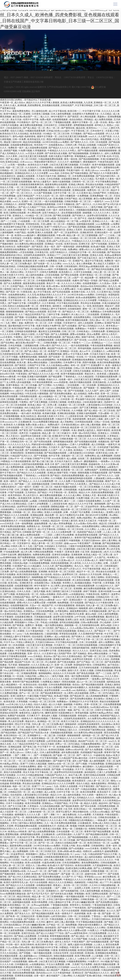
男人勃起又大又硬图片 (105, 264)
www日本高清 (7, 524)
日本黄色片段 (42, 252)
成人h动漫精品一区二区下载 (65, 221)
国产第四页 (74, 117)
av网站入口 (43, 676)
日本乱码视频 (53, 179)
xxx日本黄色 (6, 337)
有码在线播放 (11, 767)
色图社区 (87, 851)
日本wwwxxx (27, 162)
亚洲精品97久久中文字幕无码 (84, 702)
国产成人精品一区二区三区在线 (100, 411)
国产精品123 (31, 699)
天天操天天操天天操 (46, 176)
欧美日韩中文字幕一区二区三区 (51, 945)
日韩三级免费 (93, 637)
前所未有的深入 (67, 210)
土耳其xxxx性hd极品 (100, 812)
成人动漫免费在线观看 (37, 148)
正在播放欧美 (25, 422)
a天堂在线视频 (27, 252)
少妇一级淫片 (25, 487)
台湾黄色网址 (62, 611)
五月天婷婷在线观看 (89, 668)
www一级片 (62, 600)
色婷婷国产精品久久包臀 (90, 532)
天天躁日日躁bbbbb (91, 541)
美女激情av (33, 298)
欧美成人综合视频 (52, 829)
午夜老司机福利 (106, 162)
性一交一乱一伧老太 (55, 608)
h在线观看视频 (20, 962)
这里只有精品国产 (26, 196)
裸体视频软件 (90, 162)
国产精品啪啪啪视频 (79, 153)
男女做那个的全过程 (86, 399)
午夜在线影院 (112, 815)
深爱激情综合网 (111, 168)
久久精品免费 (38, 329)
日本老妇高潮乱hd (70, 425)
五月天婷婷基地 (35, 227)
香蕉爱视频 (106, 139)
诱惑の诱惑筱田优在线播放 (60, 139)
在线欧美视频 (22, 580)
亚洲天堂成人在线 (105, 453)
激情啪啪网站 (45, 673)
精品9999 (104, 803)
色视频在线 (104, 442)
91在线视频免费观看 (60, 939)
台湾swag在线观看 (40, 905)
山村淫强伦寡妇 (55, 741)
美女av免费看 (94, 334)
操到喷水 (57, 306)
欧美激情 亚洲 (30, 261)
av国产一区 (78, 278)
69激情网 (115, 518)
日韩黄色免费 (98, 331)
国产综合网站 (8, 343)
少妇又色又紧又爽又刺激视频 (64, 165)
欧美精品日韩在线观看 (60, 800)
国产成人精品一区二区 (34, 128)
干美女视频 (48, 498)
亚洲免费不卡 (98, 365)
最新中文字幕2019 (31, 809)
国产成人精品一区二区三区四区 (22, 159)
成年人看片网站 (40, 447)
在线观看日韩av (73, 526)
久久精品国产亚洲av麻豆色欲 (74, 758)
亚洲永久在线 (97, 255)
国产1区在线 (81, 340)
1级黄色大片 (91, 396)
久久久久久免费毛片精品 (12, 439)
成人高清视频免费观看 (97, 696)
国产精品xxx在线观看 (94, 134)
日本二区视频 (8, 399)
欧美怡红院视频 (66, 329)
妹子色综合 (114, 665)
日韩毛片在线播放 (10, 125)
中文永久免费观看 (53, 687)
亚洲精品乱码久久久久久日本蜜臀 (32, 173)
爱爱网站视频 (12, 834)
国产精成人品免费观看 (26, 936)
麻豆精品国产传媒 (22, 447)
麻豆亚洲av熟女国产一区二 (26, 117)
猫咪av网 (33, 962)
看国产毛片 (97, 168)
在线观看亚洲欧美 (64, 168)
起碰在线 (30, 467)
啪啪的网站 (106, 388)
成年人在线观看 (86, 323)
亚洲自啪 (90, 953)
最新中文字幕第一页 (83, 122)
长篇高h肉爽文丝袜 (88, 490)
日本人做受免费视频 (61, 114)
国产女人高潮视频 (60, 334)
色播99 (76, 281)
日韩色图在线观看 (28, 396)
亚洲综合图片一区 (104, 233)
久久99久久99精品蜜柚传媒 (31, 775)
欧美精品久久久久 (110, 891)
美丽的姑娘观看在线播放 (93, 911)
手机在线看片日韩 (42, 411)
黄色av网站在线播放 (38, 363)
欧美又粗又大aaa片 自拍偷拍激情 (29, 880)
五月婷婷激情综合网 (10, 354)
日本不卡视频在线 (66, 204)
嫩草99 (50, 922)
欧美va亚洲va (53, 286)
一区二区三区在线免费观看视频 (55, 648)
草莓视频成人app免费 (85, 156)
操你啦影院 (90, 772)
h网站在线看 (108, 526)
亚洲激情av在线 (82, 168)
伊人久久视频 (109, 428)
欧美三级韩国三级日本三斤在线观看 (64, 591)
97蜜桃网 (66, 430)
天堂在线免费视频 (45, 611)
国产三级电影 (56, 668)
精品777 (27, 911)
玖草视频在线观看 (99, 473)
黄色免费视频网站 (91, 863)
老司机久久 (100, 125)
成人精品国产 (53, 970)
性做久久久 (52, 379)
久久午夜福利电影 (35, 631)
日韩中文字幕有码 (104, 710)
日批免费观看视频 (102, 317)
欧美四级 (37, 413)
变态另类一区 (55, 312)
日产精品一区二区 (87, 447)
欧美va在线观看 (33, 863)
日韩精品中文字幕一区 (80, 252)
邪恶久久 (30, 865)
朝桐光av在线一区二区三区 (29, 399)
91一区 (73, 218)
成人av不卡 (85, 351)
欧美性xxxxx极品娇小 (26, 235)
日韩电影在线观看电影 (26, 331)
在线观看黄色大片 (9, 521)
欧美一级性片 (11, 481)
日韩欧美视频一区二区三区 (78, 201)
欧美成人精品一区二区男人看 (43, 405)
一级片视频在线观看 (74, 897)
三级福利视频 (52, 634)
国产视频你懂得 (8, 668)
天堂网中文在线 (59, 250)
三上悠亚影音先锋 (75, 416)
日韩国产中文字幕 (37, 365)
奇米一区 (24, 470)
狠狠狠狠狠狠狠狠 (108, 151)
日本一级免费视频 (24, 524)
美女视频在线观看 (9, 956)
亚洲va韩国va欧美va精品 (70, 851)
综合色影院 (38, 637)
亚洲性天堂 (114, 238)
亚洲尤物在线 (100, 382)
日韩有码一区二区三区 (83, 182)
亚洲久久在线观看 (44, 233)
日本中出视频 (57, 778)
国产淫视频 (25, 953)
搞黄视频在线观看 (86, 224)
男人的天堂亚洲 (58, 817)
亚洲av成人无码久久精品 (105, 823)
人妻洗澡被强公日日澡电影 (100, 405)
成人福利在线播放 (35, 275)
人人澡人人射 (104, 529)
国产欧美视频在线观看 (96, 416)
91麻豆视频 (33, 696)
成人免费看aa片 (8, 569)
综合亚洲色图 (77, 953)
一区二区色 (53, 614)
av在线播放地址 (77, 594)
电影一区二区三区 (15, 168)
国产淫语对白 (24, 190)
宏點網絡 (26, 91)
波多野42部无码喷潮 (97, 216)
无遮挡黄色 (84, 707)
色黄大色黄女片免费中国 (61, 156)
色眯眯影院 (80, 882)
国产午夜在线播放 (67, 662)
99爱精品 (5, 461)
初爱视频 (60, 320)
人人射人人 (99, 945)
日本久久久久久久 (52, 911)
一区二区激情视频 (66, 549)
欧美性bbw (92, 128)
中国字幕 (97, 583)
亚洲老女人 (18, 216)
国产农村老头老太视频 (56, 153)
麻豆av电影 (27, 411)
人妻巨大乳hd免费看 (64, 535)
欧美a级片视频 (98, 247)
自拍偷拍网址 (8, 509)
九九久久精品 (87, 179)
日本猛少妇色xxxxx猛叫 (58, 131)
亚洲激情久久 (97, 153)
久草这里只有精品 (33, 967)
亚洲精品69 (72, 608)
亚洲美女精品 (12, 162)
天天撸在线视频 (48, 391)
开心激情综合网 (40, 111)
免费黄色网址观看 (42, 555)
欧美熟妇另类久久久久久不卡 (52, 295)
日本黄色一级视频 (32, 238)
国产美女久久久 (23, 914)
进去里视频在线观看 (72, 213)
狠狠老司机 (105, 278)
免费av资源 (94, 394)
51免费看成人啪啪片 (51, 682)
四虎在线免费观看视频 (73, 476)
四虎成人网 (63, 826)
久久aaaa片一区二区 (37, 871)
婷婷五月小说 (90, 817)
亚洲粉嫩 (97, 543)
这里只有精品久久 (51, 213)
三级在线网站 (56, 363)
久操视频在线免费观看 (59, 467)
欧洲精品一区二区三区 (49, 721)
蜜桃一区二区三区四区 (94, 309)
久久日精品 (106, 114)
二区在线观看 (93, 315)
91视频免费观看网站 (91, 744)
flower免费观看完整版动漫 (46, 422)
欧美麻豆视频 (49, 413)
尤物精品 (71, 224)
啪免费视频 (63, 603)
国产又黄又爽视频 (39, 402)
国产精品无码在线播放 (103, 269)
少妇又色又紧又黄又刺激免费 (73, 136)
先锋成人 (4, 846)
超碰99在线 (91, 874)
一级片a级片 (25, 413)
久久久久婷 (49, 566)
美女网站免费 (56, 490)
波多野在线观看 (52, 690)
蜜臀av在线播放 (78, 334)
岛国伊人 (112, 230)
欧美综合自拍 (30, 685)
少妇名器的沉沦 (14, 128)
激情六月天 (73, 671)
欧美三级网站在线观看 (15, 213)
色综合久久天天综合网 (91, 574)
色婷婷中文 (110, 402)
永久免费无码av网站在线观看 (29, 244)
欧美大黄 (22, 363)
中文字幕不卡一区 (47, 747)
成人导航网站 (67, 422)
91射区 (42, 261)
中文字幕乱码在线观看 (68, 303)
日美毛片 (25, 348)
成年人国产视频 (80, 761)
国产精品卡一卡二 (104, 631)
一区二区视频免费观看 (26, 673)
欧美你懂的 (95, 687)
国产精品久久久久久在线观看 (32, 473)
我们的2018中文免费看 (97, 515)
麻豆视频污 (47, 707)
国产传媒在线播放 (80, 173)
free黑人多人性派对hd (30, 710)
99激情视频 (40, 289)
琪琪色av (86, 919)
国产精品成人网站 (72, 337)
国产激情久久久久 (80, 142)
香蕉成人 (107, 574)
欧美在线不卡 (104, 792)
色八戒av (53, 524)
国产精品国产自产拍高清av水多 (34, 733)
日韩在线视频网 (109, 863)
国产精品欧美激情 (70, 806)
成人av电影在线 (62, 637)
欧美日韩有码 (28, 945)
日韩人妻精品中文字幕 (60, 902)
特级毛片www (60, 227)
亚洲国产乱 (78, 261)
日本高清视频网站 (71, 863)
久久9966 (98, 204)
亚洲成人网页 (69, 518)
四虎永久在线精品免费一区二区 (23, 306)
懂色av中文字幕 (35, 959)
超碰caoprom (70, 543)
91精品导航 (31, 676)
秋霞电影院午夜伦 (83, 665)
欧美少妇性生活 (8, 247)
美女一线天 (50, 247)
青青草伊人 (75, 905)
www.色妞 (55, 173)
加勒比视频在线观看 (64, 956)
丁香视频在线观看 (62, 122)
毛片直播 (114, 707)
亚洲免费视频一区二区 (101, 196)
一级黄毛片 (98, 201)
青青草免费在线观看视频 (13, 526)
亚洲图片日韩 (35, 170)
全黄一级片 (40, 976)
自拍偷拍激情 (75, 309)
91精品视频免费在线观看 (51, 159)
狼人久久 (45, 117)
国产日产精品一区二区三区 (90, 662)
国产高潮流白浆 (75, 388)
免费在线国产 (24, 247)
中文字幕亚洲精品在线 (27, 651)
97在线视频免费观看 (29, 521)
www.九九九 (69, 264)
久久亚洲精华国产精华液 (91, 634)
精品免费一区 (92, 278)
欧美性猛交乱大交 (37, 139)
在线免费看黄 (71, 668)
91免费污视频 (25, 151)
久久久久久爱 (34, 815)
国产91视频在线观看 (88, 151)
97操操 (28, 459)
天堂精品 (41, 241)
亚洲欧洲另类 (87, 233)
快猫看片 (66, 315)
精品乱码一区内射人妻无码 (64, 521)
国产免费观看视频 (27, 557)
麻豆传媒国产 (53, 976)
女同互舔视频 (66, 368)
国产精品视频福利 (39, 490)
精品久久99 (85, 493)
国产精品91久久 (104, 786)
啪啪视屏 (43, 357)
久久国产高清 (105, 136)
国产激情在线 (68, 128)
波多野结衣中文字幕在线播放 (29, 218)
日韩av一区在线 (44, 278)
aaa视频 (34, 501)
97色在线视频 (78, 481)
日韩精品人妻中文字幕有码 (53, 309)
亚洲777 (48, 227)
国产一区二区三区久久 (22, 193)
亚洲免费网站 (37, 928)
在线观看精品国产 (84, 557)
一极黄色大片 (58, 597)
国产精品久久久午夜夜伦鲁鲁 (104, 173)
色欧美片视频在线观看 (99, 218)
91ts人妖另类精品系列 (15, 671)
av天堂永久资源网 (35, 153)
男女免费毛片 (32, 391)
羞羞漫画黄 (44, 317)
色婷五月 (22, 379)
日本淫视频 (61, 798)
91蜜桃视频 (43, 394)
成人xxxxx (35, 908)
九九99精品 (59, 385)
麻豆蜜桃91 (89, 767)
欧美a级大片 (54, 865)
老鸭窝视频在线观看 (84, 125)
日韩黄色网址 (100, 509)
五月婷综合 (31, 493)
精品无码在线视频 (32, 142)
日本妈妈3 (39, 428)
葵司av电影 (18, 136)
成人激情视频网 (97, 761)
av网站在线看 (114, 351)
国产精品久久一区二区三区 (76, 312)
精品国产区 (48, 606)
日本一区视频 (55, 323)
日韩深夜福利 (71, 266)
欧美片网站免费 (83, 956)
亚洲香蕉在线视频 (109, 470)
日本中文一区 (98, 888)
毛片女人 (24, 478)
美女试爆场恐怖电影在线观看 (78, 478)
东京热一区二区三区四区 (76, 885)
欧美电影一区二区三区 (107, 826)
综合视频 (43, 685)
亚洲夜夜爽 (77, 555)
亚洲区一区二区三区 (32, 201)
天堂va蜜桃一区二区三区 (53, 224)
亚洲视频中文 (45, 730)
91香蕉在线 (113, 193)
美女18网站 (38, 512)
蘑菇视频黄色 (91, 461)
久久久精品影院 (86, 377)
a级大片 (20, 391)
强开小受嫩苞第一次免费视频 (74, 196)
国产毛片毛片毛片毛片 (38, 894)
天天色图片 (86, 165)
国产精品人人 (26, 481)
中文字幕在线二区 (80, 131)
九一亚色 (87, 306)
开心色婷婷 (106, 622)
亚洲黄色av (12, 207)
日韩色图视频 (70, 490)
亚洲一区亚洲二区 (93, 704)
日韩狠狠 (27, 532)
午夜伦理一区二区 (62, 278)
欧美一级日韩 (42, 589)
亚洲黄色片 (114, 244)
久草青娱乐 (113, 436)
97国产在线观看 (16, 493)
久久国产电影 (43, 334)
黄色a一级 (62, 391)
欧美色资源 (36, 134)
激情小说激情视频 (62, 182)
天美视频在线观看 (43, 617)
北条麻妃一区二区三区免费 (72, 405)
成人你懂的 (38, 792)
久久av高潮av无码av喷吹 (86, 524)
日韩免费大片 (114, 524)
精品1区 (103, 524)
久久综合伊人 (32, 168)
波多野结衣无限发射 (31, 436)
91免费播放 (51, 261)
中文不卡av (6, 111)
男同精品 (89, 120)
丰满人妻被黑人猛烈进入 (84, 430)
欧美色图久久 (66, 272)
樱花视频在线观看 (46, 235)
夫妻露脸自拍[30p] (72, 306)
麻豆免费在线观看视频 (32, 125)
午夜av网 (61, 235)
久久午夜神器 (49, 303)
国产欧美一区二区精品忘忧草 (18, 840)
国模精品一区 (64, 176)
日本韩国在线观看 (84, 422)
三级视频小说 (81, 829)
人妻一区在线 (101, 122)
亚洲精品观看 (79, 190)
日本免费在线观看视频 (84, 176)
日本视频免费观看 (45, 281)
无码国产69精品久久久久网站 (92, 928)
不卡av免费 (48, 258)
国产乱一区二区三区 (84, 710)
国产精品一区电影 (89, 281)
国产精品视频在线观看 (56, 453)
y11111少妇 (105, 837)
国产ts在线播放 (70, 326)
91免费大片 (94, 962)
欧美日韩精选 (70, 741)
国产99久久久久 (60, 346)
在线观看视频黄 (60, 120)
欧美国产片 (54, 351)
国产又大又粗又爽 (17, 806)
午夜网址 (18, 337)
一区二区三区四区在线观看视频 (17, 182)
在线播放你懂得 (44, 885)
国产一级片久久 (84, 204)
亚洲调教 (43, 572)
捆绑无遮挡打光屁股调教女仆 (60, 713)
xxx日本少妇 (12, 704)
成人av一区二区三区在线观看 (91, 682)
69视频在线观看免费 (35, 131)
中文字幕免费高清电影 (107, 182)
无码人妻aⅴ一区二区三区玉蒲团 (105, 320)
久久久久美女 (112, 676)
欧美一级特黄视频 (9, 241)
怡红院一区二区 (75, 396)
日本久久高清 (24, 591)
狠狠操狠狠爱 (74, 736)
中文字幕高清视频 (20, 758)
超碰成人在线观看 (26, 176)
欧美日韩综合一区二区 (15, 736)
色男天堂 (24, 433)
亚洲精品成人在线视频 (22, 620)
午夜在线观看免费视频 (102, 346)
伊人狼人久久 (78, 315)
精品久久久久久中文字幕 (81, 504)
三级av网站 (41, 865)
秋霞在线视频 (41, 719)
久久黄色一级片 (113, 179)
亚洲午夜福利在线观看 (103, 580)
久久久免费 (65, 481)
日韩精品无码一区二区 (22, 442)
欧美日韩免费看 (88, 792)
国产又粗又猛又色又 (101, 187)
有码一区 (75, 365)
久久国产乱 (100, 557)
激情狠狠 (102, 357)
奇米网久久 (113, 557)
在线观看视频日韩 (24, 586)
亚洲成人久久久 (100, 221)
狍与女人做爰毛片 (43, 182)
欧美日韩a (13, 583)
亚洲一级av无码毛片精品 (87, 139)
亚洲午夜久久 (103, 337)
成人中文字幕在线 (58, 111)
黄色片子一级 (53, 283)
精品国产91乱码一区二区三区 (62, 348)
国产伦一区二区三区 (42, 122)
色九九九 (113, 286)
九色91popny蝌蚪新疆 (62, 317)
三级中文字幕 (53, 315)
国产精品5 (56, 476)
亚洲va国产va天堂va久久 (59, 241)
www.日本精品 (35, 656)
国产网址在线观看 (70, 275)
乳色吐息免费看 (39, 348)
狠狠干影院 (63, 473)
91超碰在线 (51, 329)
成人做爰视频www (29, 956)
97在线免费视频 (40, 190)
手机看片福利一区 (75, 170)
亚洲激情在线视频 (34, 453)
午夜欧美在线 (93, 594)
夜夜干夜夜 (110, 368)
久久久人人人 (109, 241)
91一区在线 (90, 357)
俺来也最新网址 (113, 348)
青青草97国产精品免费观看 (88, 538)
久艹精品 (116, 218)
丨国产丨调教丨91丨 (23, 755)
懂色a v (114, 781)
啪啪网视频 (37, 577)
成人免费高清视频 (104, 120)
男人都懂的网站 (102, 518)
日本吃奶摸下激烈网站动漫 (33, 614)
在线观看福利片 (52, 430)
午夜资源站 (22, 374)
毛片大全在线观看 (39, 882)
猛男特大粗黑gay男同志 (102, 713)
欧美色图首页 (79, 781)
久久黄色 (68, 450)
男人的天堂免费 (16, 721)
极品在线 (81, 128)
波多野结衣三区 (70, 574)
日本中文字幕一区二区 (64, 193)
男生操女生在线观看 (106, 572)
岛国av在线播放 (48, 594)
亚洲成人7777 (54, 255)
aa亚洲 (114, 360)
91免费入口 (16, 911)
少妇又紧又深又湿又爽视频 (75, 255)
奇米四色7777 (41, 145)
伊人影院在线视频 (81, 580)
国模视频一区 (72, 625)
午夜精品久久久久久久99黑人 (62, 151)
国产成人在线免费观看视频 (24, 572)
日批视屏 (62, 736)
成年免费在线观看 (70, 752)
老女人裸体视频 (84, 264)
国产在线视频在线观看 (86, 442)
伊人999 (95, 498)
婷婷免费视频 (83, 247)
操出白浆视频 (53, 470)
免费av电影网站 (85, 518)
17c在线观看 (24, 221)
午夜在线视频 (57, 919)
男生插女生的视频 (95, 185)
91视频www (102, 769)
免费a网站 (73, 250)
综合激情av (107, 724)
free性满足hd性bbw (99, 707)
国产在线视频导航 (70, 891)
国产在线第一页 (42, 264)
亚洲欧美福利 (43, 916)
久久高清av (105, 283)
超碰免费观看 (41, 524)
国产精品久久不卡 (22, 738)
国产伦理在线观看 (43, 442)
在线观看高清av (57, 145)
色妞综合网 (98, 348)
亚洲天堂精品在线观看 (39, 250)
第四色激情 (98, 306)
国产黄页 (24, 430)
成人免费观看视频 (53, 354)
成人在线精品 (80, 394)
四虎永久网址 (17, 272)
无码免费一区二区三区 (12, 351)
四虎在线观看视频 (60, 563)
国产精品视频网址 (64, 566)
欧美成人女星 (26, 639)
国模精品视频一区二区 (99, 227)
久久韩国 (106, 487)
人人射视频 (98, 956)
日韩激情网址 (98, 846)
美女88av (48, 656)
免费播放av (96, 312)
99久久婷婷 (88, 795)
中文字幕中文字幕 (92, 111)
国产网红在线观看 (62, 216)
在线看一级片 (66, 379)
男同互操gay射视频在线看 (92, 266)
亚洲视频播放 (13, 360)
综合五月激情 (48, 744)
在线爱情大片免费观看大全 (86, 114)
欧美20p (113, 250)
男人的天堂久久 (31, 495)
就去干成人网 (75, 775)
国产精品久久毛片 (47, 699)
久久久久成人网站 (73, 495)
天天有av (37, 911)
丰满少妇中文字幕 (26, 837)
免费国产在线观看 (17, 716)
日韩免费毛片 (34, 303)
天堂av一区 (35, 606)
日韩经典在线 (58, 484)
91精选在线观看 (63, 281)
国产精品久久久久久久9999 (69, 738)
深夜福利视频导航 (81, 648)
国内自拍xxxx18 (44, 973)
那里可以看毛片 (64, 812)
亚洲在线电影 (65, 651)
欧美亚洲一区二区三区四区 (62, 572)
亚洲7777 (85, 365)
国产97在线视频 (99, 244)
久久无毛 (91, 292)
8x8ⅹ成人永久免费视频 (15, 368)
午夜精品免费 (20, 388)
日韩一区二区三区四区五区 (43, 851)
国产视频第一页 (92, 388)
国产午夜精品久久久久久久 (57, 577)
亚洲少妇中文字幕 (28, 849)
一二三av (103, 128)
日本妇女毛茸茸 (61, 953)
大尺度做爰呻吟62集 (103, 865)
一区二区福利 (109, 379)
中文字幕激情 (7, 617)
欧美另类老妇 (15, 495)
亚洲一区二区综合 (110, 394)
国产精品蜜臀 (55, 377)
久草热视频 (22, 702)
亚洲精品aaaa (97, 676)
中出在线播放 (17, 863)
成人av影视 (50, 792)
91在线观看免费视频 (40, 563)
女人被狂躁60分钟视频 (11, 679)
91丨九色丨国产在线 (34, 546)
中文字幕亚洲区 (87, 786)
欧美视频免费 (64, 360)
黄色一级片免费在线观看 (77, 676)
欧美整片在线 (79, 292)
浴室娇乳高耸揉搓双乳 (35, 255)
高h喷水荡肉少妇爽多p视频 (79, 868)
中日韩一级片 (13, 945)
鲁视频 (39, 625)
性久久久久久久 (81, 651)
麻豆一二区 (70, 501)
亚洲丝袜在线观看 (45, 798)
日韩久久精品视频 (38, 764)
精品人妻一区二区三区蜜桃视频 (82, 235)
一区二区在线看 (89, 385)
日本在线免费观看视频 (60, 685)
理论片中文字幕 (23, 724)
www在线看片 (59, 459)
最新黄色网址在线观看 (56, 185)
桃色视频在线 (37, 634)
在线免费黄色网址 (17, 295)
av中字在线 (80, 617)
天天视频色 (77, 134)
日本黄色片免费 (111, 600)
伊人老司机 (75, 563)
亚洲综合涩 (78, 973)
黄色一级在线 (71, 159)
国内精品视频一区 (106, 399)
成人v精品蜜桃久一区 (49, 187)
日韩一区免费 (20, 139)
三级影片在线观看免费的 (89, 501)
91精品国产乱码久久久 (22, 456)
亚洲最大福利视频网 (37, 377)
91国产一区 (96, 959)
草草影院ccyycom (93, 877)
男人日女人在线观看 (38, 300)
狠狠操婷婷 (24, 665)
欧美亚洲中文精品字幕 (15, 227)
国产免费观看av (31, 560)
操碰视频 (87, 213)
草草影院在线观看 (9, 185)
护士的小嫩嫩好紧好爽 (84, 902)
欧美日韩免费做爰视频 (109, 363)
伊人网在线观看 (88, 117)
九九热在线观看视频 (26, 509)
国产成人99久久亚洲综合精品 (68, 656)
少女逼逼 (18, 919)
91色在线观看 (45, 888)
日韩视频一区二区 (22, 512)
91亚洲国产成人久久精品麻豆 (27, 566)
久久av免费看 (85, 815)
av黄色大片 (84, 959)
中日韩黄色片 (24, 122)
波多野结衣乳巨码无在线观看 (69, 772)
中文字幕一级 (76, 803)
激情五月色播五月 (13, 939)
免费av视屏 (46, 120)
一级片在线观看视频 (53, 201)
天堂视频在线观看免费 (107, 377)
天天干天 (80, 769)
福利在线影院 (95, 600)
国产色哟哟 (115, 473)
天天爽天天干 (34, 716)
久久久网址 (56, 264)
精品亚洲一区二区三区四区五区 (86, 428)
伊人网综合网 (34, 213)
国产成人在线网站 (41, 597)
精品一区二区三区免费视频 (36, 778)
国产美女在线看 (89, 806)
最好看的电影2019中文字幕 (22, 326)
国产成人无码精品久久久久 (92, 326)
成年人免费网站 (107, 642)
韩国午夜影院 (104, 430)
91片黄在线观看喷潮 (43, 382)
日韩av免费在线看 (30, 309)
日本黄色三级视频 (41, 114)
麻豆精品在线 (101, 546)
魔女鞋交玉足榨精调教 (50, 331)
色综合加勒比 (76, 120)
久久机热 (41, 179)
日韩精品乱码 (46, 956)
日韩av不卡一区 (16, 459)
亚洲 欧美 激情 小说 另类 (78, 552)
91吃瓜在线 (31, 394)
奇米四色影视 (99, 436)
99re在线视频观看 (49, 368)
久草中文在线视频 (83, 272)
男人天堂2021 (13, 436)
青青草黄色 (46, 306)
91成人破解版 (84, 289)
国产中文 (83, 218)
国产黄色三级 (30, 747)
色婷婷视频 (16, 891)
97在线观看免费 (12, 552)
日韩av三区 (79, 368)
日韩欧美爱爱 (66, 125)
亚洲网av (99, 323)
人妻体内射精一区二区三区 (100, 747)
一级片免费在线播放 (53, 625)
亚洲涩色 (73, 493)
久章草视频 (109, 583)
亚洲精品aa (97, 343)
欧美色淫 (102, 238)
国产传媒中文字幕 (17, 303)
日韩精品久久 (11, 204)
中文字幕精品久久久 (78, 207)
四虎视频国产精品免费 (92, 752)
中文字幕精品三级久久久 (66, 730)
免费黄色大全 (34, 526)
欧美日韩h (28, 687)
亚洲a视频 (58, 199)
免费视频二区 (99, 289)
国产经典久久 (79, 216)
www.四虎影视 (61, 382)
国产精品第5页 (77, 696)
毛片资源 (109, 371)
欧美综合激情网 (83, 865)
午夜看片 (92, 329)
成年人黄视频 (96, 608)
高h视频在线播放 (83, 583)
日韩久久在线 (62, 238)
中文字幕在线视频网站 (43, 789)
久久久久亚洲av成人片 (64, 560)
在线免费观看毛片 (64, 340)
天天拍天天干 (32, 272)
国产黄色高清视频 (77, 227)
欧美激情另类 (7, 365)
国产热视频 (46, 560)
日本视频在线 (61, 269)
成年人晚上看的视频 (91, 425)
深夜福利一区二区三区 (73, 456)
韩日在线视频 (99, 252)
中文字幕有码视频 (49, 758)
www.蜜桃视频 (58, 388)
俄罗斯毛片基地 (33, 707)
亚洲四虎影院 (17, 453)
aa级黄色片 (112, 467)
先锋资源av (35, 258)
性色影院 (20, 699)
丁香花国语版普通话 (38, 800)
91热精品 (45, 521)
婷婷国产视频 (11, 151)
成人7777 (71, 639)
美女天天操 (16, 120)
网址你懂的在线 (107, 727)
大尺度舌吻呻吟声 (80, 679)
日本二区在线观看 (99, 142)
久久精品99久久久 (105, 586)
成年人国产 (106, 391)
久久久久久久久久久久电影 (56, 679)
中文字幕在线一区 (17, 300)
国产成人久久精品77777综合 (33, 207)
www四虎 (93, 340)
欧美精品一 (80, 450)
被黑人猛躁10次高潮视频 (80, 945)
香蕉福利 (80, 606)
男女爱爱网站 (49, 549)
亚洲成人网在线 (77, 185)
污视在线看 (18, 589)
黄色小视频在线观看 (81, 436)
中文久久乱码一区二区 (48, 196)
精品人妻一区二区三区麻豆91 (57, 433)
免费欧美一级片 (16, 148)
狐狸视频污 (76, 162)
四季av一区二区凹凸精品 (12, 600)
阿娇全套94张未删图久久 (44, 444)
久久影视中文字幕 (26, 278)
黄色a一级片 (115, 122)
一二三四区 (47, 535)
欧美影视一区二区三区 (47, 439)
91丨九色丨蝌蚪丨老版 (12, 323)
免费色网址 (90, 456)
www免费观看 (103, 224)
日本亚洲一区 (68, 399)
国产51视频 (10, 594)
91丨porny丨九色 (21, 634)
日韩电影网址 (47, 168)
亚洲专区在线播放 (61, 555)
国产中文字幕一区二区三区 (90, 639)
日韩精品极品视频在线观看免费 (33, 266)
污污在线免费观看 (98, 933)
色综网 (31, 233)
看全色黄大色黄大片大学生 (51, 416)
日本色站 (65, 173)
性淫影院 (86, 905)
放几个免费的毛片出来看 (72, 515)
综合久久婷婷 (24, 874)
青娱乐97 (110, 306)
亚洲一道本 (112, 846)
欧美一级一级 (94, 914)
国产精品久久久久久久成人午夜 (64, 148)
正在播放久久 (99, 351)
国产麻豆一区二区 (43, 781)
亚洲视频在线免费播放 (83, 360)
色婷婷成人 (82, 690)
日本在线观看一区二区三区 (20, 428)
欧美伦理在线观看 (70, 286)
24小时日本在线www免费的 (56, 142)
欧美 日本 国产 (53, 464)
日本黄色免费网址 (28, 767)
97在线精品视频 (14, 899)
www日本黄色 (92, 849)
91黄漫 (54, 950)
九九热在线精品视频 (106, 628)
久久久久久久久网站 (72, 283)
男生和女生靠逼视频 (91, 303)
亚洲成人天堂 (90, 495)
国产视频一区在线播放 (26, 317)
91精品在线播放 (89, 789)
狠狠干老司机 (89, 337)
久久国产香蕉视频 (43, 193)
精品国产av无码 (38, 470)
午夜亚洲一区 (77, 947)
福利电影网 (109, 857)
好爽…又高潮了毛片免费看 (77, 512)
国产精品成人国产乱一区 (12, 817)
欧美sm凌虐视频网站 (86, 298)
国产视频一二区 (23, 484)
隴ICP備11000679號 (81, 87)
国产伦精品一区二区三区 (36, 919)
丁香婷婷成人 (70, 377)
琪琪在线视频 (69, 682)
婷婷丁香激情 (52, 428)
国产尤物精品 (80, 654)
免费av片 (78, 461)
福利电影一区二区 (91, 736)
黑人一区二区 (53, 128)
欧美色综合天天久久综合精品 (15, 134)
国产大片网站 (45, 385)
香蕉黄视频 (16, 784)
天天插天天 (55, 447)
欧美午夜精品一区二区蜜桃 (17, 114)
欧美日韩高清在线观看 (28, 574)
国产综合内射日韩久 (106, 176)
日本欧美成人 (84, 331)
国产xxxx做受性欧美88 (77, 933)
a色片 (106, 552)
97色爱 (4, 560)
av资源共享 (86, 221)
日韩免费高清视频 (107, 806)
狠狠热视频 (83, 473)
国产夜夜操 (18, 625)
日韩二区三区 (69, 331)
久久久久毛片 (22, 269)
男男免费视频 (66, 524)
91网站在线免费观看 (44, 320)
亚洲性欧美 (12, 315)
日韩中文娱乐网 (9, 555)
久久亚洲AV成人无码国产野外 (92, 193)
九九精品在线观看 (104, 767)
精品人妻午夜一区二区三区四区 (48, 543)
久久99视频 (77, 411)
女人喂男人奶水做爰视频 (19, 382)
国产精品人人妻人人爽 (108, 620)
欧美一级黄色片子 (64, 914)
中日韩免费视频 (8, 196)
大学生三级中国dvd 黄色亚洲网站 (27, 823)
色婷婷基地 (30, 136)
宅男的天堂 (110, 750)
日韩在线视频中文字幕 (82, 467)
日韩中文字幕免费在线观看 (48, 337)
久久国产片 (79, 834)
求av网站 (114, 515)
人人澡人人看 (110, 532)
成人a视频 (72, 459)
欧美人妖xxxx (92, 170)
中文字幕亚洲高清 (24, 781)
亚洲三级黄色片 (18, 696)
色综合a (57, 574)
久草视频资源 (40, 151)
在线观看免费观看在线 (22, 145)
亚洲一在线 (43, 939)
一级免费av (21, 165)
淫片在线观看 (77, 603)
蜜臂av (66, 354)
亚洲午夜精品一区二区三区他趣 (96, 275)
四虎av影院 (62, 594)
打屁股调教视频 (12, 416)
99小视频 (22, 377)
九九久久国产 (92, 391)
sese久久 (93, 136)
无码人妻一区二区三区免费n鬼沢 (16, 264)
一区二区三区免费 (41, 221)
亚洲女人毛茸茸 (75, 230)
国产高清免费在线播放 (61, 394)
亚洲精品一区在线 (54, 244)
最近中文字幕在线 (94, 261)
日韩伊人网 (71, 145)
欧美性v (37, 498)
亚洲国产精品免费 (15, 450)
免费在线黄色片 (9, 487)
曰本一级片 (52, 210)
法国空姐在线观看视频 (33, 464)
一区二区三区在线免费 (26, 187)
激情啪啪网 (100, 504)
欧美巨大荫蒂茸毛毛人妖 (40, 199)
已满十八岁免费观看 (80, 444)
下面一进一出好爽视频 (32, 857)
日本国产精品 (71, 199)
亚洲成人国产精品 (17, 800)
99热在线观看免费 (86, 586)
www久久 (13, 549)
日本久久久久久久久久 (109, 340)
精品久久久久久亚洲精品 (44, 569)
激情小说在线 (8, 648)
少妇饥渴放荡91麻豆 (93, 402)
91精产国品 (21, 233)
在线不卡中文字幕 (24, 320)
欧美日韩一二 (75, 111)
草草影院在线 (33, 224)
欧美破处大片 (7, 699)
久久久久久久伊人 (102, 213)
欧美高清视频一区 (17, 210)
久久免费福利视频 (9, 693)
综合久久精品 (17, 131)
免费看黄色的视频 (28, 357)
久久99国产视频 (80, 939)
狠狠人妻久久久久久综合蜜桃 (75, 187)
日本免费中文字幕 (72, 363)
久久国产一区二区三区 (61, 589)
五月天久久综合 (102, 659)
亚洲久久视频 (87, 671)
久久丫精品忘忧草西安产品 (32, 315)
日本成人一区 (65, 261)
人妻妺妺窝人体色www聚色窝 (40, 600)
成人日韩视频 (98, 444)
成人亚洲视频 (86, 199)
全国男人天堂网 (83, 888)
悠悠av (110, 125)
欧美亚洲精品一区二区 (22, 538)
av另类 (11, 165)
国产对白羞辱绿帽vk (72, 767)
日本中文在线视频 (98, 758)
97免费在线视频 (108, 930)
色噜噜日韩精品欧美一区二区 (103, 829)
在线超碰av (63, 444)
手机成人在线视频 (87, 145)
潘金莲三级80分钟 (13, 142)
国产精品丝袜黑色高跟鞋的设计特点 (95, 840)
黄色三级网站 (98, 577)
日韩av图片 (45, 346)
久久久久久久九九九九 (19, 444)
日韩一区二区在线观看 (79, 916)
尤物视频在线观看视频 (45, 204)
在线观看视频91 (91, 283)
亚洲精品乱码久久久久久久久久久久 (98, 721)
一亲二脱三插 (49, 736)
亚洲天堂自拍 (71, 244)
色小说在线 (46, 574)
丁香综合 (96, 916)
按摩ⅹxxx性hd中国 (75, 750)
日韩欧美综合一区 (43, 620)
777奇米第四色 (79, 908)
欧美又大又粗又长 (88, 521)
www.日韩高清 (22, 928)
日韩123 (67, 908)
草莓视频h (80, 894)
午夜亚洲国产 (84, 543)
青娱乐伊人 (90, 374)
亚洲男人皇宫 (113, 512)
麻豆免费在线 (70, 815)
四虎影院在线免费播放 (15, 250)
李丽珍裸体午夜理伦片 (46, 162)
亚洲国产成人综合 (9, 710)
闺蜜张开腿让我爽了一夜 (104, 648)
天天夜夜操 (98, 815)
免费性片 (106, 594)
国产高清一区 (13, 292)
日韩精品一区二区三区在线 (14, 170)
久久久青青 (12, 156)
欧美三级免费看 (88, 620)
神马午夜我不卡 (59, 117)
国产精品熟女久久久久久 (97, 973)
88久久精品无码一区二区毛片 (39, 408)
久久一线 (49, 823)
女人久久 (111, 911)
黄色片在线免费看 (13, 772)
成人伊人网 (27, 552)
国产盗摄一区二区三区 (64, 755)
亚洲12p (4, 608)
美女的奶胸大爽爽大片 (95, 230)
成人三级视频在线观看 (43, 340)
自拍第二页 (84, 459)
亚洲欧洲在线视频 (66, 413)
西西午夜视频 (89, 363)
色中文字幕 (55, 456)
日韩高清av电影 (21, 563)
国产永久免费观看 (13, 283)
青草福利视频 (85, 348)
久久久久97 (64, 162)
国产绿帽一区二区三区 (95, 656)
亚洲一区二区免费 (64, 665)
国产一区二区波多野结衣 (67, 233)
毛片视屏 (100, 179)
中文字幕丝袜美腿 (92, 569)
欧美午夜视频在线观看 (104, 165)
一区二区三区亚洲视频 (89, 487)
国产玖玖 (17, 532)
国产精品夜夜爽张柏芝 (52, 693)
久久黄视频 (19, 425)
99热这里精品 (17, 394)
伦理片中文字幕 (31, 120)
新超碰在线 (95, 464)
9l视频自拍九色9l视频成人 (82, 820)
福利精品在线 (113, 682)
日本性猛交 (16, 238)
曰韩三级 (46, 436)
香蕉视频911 (21, 622)
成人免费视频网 (105, 456)
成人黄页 (34, 758)
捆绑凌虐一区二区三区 (39, 388)
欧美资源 (102, 374)
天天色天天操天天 (64, 461)
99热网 (81, 826)
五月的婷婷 (63, 218)
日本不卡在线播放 (14, 408)
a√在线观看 (44, 507)
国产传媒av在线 (69, 447)
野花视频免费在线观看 (26, 826)
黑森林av (102, 117)
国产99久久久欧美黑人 (77, 484)
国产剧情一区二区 (41, 532)
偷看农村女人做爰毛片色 (32, 713)
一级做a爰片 (102, 820)
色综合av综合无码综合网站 (94, 286)
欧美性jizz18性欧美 (57, 207)
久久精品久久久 (52, 399)
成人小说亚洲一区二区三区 (14, 812)
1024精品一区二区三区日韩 (56, 134)
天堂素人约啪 (112, 131)
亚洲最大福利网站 (62, 659)
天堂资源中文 (70, 323)
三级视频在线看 (31, 346)
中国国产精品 (46, 696)
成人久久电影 (110, 608)
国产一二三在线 (9, 221)
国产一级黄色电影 (66, 247)
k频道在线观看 (8, 979)
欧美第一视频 (66, 710)
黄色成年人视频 (89, 148)
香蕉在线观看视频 (95, 368)
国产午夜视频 (28, 360)
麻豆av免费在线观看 (104, 199)
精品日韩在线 (24, 897)
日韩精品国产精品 (22, 597)
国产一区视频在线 (43, 755)
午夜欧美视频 (7, 781)
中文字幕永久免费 (80, 354)
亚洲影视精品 (39, 970)
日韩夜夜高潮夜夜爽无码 (32, 185)
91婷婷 (102, 329)
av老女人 (42, 425)
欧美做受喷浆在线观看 (60, 190)
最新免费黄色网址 (22, 111)
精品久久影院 (28, 334)
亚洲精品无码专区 (17, 298)
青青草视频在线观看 (60, 936)
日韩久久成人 (32, 752)
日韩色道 (65, 428)
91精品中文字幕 (63, 419)
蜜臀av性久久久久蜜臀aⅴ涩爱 (94, 250)
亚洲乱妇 (52, 473)
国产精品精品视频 (39, 580)
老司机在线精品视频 (70, 622)
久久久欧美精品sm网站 (58, 365)
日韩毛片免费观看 (49, 272)
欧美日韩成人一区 (83, 809)
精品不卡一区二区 (86, 572)
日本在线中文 (51, 125)
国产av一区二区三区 (29, 693)
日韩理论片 (48, 238)
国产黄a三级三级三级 (43, 461)
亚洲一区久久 (34, 654)
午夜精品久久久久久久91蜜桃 (87, 241)
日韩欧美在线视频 (104, 671)
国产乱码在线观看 (62, 292)
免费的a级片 (54, 425)
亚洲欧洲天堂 (59, 230)
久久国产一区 (56, 450)
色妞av (109, 755)
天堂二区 (111, 761)
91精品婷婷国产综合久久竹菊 (103, 854)
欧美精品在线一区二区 (28, 594)
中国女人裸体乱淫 (25, 642)
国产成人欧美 (17, 750)
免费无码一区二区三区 (98, 190)
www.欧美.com (108, 170)
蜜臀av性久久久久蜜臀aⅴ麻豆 (62, 289)
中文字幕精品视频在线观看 (90, 922)
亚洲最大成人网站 (9, 639)
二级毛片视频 (96, 207)
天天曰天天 (14, 309)
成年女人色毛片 (110, 334)
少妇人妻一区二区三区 (104, 272)
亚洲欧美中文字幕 (61, 436)
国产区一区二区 (46, 843)
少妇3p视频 (51, 218)
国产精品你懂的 (9, 733)
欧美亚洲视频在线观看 (54, 170)
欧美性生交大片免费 (38, 165)
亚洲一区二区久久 (17, 199)
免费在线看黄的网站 (106, 798)
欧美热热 (39, 690)
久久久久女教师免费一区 (46, 481)
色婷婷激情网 (79, 419)
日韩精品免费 (114, 775)
